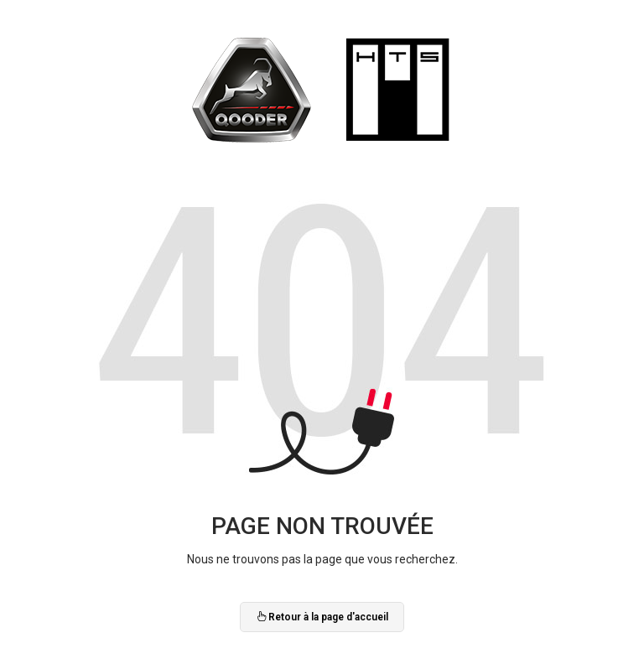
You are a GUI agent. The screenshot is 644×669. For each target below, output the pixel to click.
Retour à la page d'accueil (322, 617)
